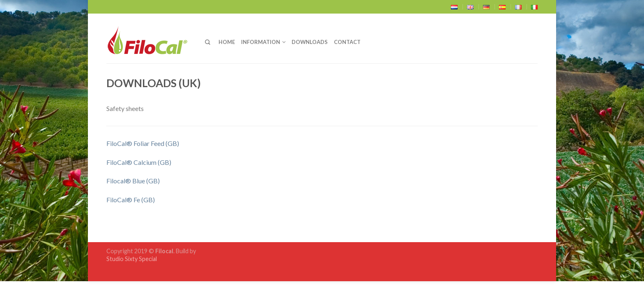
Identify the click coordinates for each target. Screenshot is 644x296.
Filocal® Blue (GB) (133, 181)
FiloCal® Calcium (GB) (139, 162)
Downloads (310, 42)
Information (261, 42)
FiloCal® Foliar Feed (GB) (143, 143)
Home (227, 42)
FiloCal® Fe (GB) (131, 200)
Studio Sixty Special (132, 259)
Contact (347, 42)
